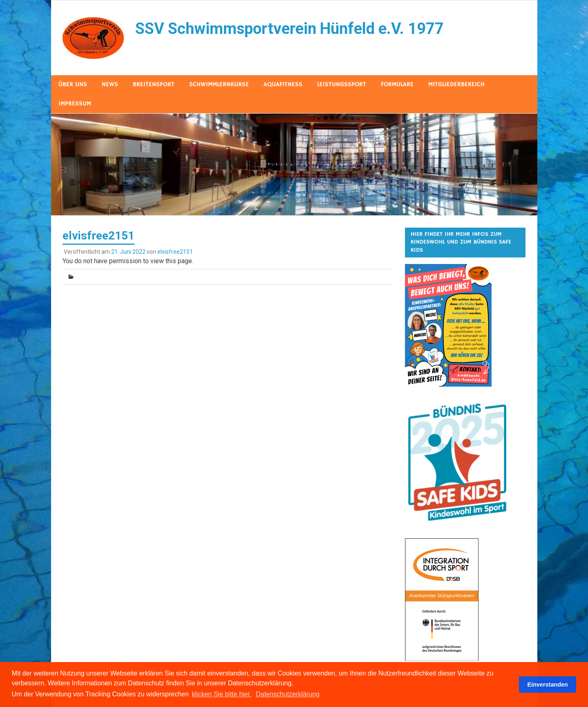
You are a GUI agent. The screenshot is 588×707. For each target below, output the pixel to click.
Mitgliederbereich (456, 84)
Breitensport (154, 84)
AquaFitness (283, 84)
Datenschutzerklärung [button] (288, 694)
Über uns (73, 84)
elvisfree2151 (175, 252)
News (110, 84)
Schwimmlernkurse (219, 84)
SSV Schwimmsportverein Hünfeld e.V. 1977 (290, 29)
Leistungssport (342, 84)
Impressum (75, 104)
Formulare (397, 84)
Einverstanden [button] (548, 685)
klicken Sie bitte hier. (222, 694)
